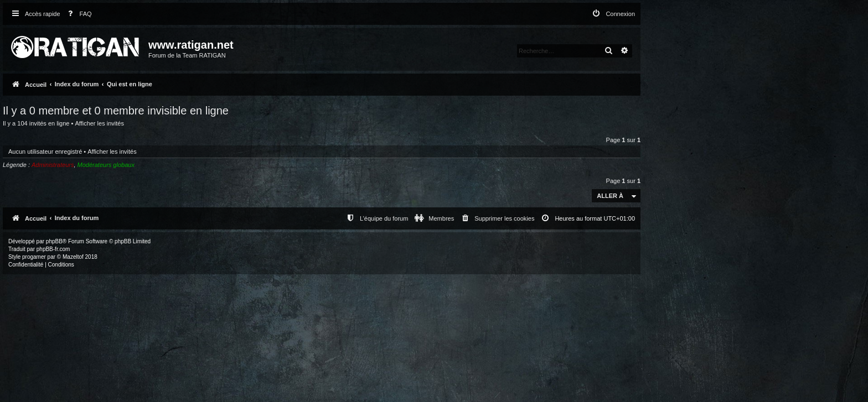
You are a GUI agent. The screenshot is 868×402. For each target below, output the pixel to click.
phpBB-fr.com (53, 249)
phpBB (54, 241)
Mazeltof (73, 257)
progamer (34, 257)
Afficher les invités (99, 123)
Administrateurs (53, 165)
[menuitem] (77, 14)
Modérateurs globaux (106, 165)
